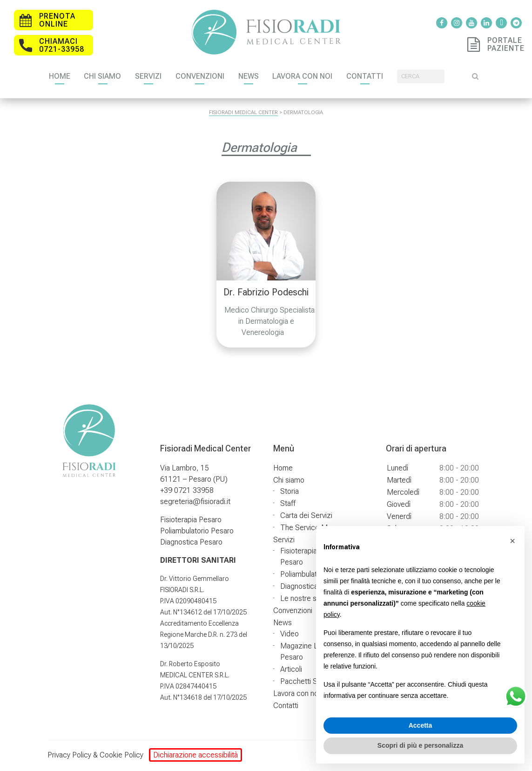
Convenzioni (220, 76)
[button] (512, 541)
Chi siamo (122, 76)
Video (290, 634)
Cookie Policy (121, 755)
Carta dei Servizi (306, 515)
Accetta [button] (421, 725)
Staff (288, 503)
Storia (290, 491)
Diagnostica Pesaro (191, 542)
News (269, 76)
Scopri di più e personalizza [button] (420, 745)
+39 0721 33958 (187, 490)
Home (79, 76)
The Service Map (308, 528)
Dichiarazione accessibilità (195, 755)
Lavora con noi (323, 76)
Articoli (291, 669)
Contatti (385, 76)
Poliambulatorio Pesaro (197, 531)
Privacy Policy (69, 755)
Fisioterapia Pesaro (191, 520)
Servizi (168, 76)
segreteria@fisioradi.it (195, 501)
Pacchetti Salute (306, 681)
